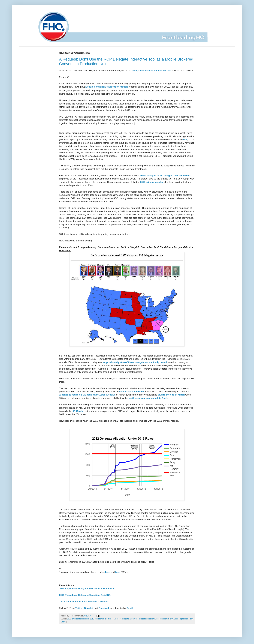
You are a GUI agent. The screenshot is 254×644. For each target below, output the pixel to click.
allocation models (118, 87)
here (108, 572)
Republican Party (186, 619)
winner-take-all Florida (132, 392)
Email (130, 608)
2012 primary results (151, 182)
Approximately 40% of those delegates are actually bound (135, 362)
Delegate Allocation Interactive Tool (152, 71)
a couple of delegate (97, 87)
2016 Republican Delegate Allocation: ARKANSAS (87, 588)
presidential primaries (169, 619)
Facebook (104, 608)
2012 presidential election (78, 619)
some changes (148, 176)
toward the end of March (171, 395)
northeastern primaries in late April (148, 398)
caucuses (117, 619)
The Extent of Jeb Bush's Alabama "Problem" (84, 602)
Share (63, 622)
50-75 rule (78, 411)
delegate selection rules (148, 619)
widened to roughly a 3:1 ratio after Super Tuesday (87, 395)
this (185, 140)
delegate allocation (129, 619)
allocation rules (182, 176)
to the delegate (165, 176)
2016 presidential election (101, 619)
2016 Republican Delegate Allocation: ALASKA (85, 595)
